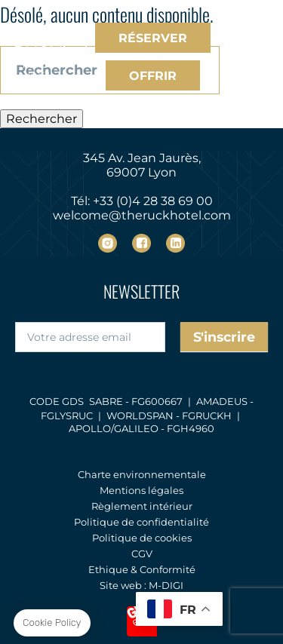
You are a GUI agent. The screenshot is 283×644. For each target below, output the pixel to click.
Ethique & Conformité (142, 569)
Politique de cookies (142, 538)
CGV (142, 554)
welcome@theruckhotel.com (142, 215)
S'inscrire (224, 337)
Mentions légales (141, 490)
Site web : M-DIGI (141, 585)
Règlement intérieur (142, 506)
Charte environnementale (142, 474)
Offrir (153, 76)
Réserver (153, 38)
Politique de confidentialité (141, 522)
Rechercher (42, 119)
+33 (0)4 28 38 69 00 (153, 201)
